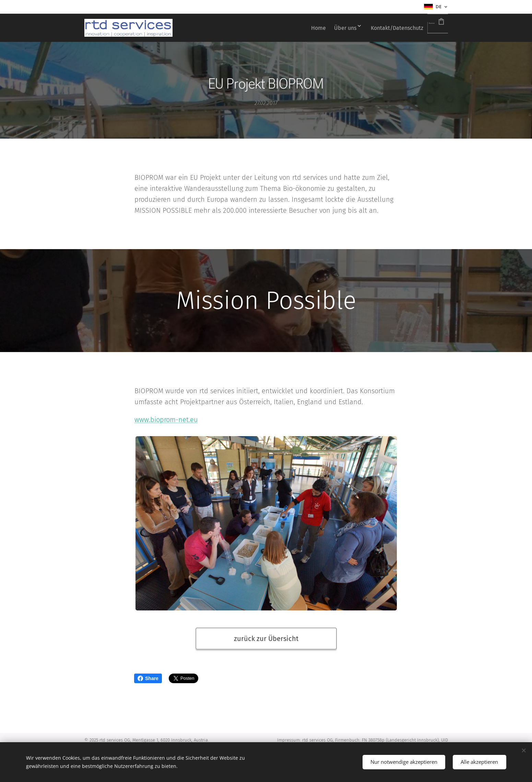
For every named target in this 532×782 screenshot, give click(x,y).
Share (148, 678)
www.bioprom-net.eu (166, 420)
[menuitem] (283, 28)
